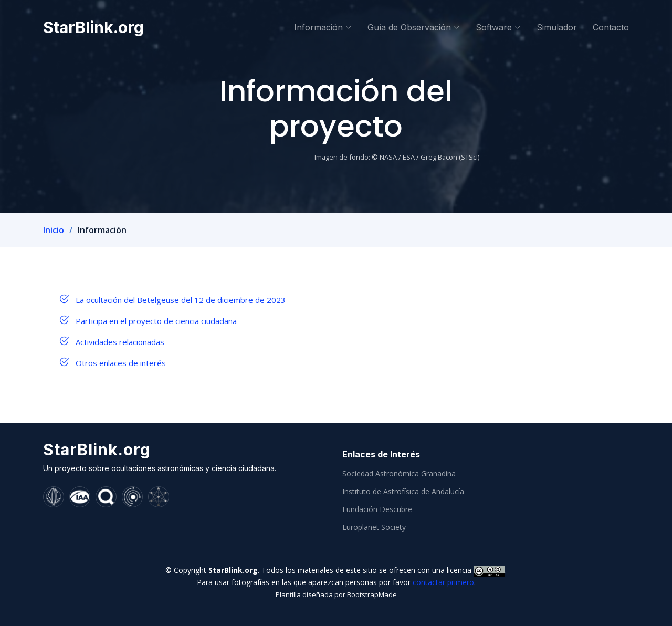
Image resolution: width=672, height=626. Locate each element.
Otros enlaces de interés (121, 363)
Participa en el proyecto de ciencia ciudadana (156, 321)
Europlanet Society (374, 527)
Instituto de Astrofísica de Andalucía (403, 492)
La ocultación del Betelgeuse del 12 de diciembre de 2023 (181, 300)
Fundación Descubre (377, 509)
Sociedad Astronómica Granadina (399, 474)
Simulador (557, 27)
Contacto (611, 27)
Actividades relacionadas (120, 342)
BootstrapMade (372, 594)
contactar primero (443, 582)
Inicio (54, 230)
